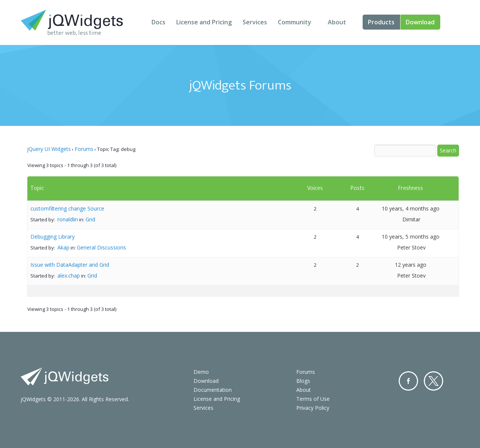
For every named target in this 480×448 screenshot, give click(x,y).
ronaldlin (68, 219)
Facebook (408, 381)
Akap (63, 247)
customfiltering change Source (67, 208)
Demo (201, 372)
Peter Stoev (411, 247)
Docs (158, 22)
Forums (84, 149)
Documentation (213, 390)
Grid (90, 219)
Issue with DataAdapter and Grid (70, 265)
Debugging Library (52, 237)
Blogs (303, 381)
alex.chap (69, 276)
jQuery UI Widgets (49, 149)
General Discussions (101, 247)
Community (295, 22)
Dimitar (411, 219)
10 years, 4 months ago (411, 208)
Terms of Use (313, 399)
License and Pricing (204, 22)
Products (381, 22)
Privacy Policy (313, 408)
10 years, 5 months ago (411, 237)
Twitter (433, 381)
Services (255, 22)
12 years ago (411, 265)
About (337, 22)
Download (420, 22)
